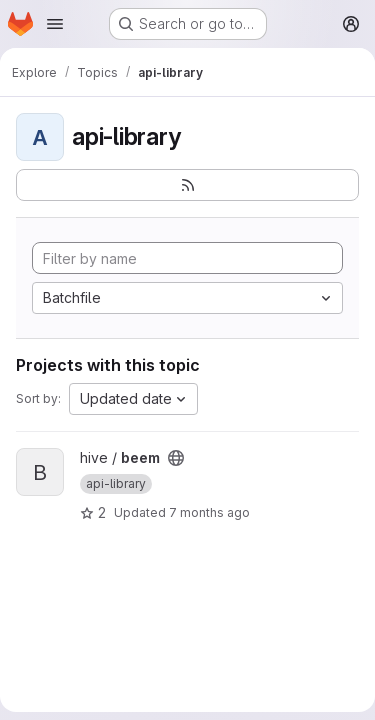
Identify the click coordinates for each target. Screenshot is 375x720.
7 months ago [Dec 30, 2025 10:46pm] (209, 512)
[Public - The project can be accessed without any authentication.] (176, 458)
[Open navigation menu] (55, 24)
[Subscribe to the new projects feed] (187, 185)
